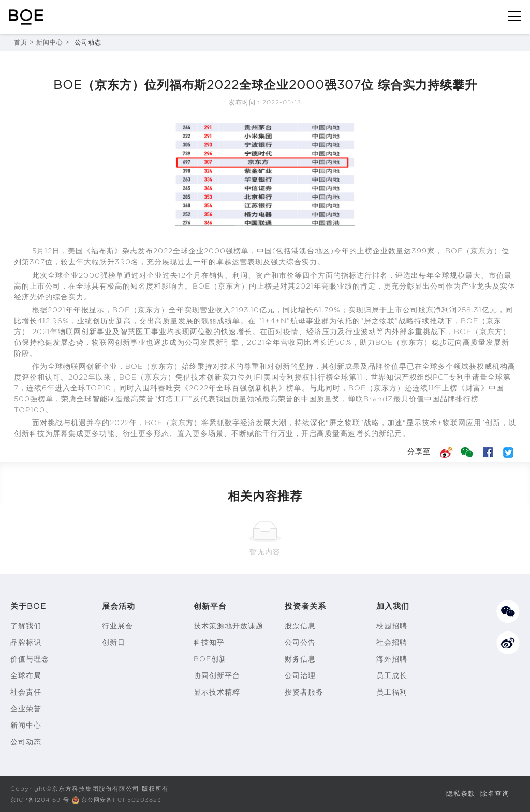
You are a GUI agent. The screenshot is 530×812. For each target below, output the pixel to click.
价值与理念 (30, 659)
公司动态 (26, 742)
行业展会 (117, 626)
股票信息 (300, 626)
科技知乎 (209, 642)
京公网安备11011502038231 (129, 799)
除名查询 (494, 793)
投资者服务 (304, 692)
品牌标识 (26, 642)
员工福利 (392, 692)
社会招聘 (392, 642)
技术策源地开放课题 (229, 626)
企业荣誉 (26, 709)
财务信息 (300, 659)
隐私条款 (458, 793)
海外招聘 (392, 659)
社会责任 (26, 692)
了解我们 (26, 626)
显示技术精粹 (217, 692)
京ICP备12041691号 (42, 799)
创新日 (114, 642)
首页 (21, 42)
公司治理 (300, 675)
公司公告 (300, 642)
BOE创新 (210, 659)
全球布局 (26, 675)
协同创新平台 (217, 675)
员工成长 (392, 675)
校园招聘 (392, 626)
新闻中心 (50, 42)
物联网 (70, 332)
